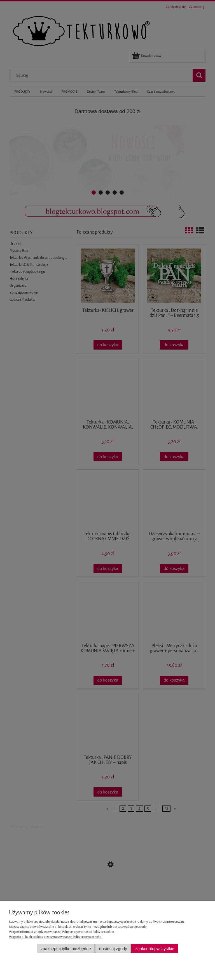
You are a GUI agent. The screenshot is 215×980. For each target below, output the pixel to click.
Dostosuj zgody (113, 949)
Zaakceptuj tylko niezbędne (66, 949)
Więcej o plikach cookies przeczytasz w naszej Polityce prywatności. (56, 937)
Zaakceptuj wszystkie (155, 949)
